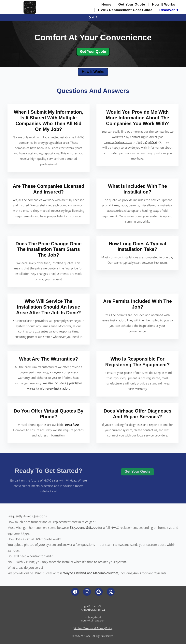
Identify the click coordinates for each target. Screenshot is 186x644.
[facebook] (75, 592)
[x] (111, 592)
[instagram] (87, 592)
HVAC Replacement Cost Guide (125, 10)
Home (106, 4)
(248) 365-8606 (147, 142)
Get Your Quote (132, 4)
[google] (99, 592)
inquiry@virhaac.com (118, 142)
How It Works (164, 4)
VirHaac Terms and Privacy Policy (93, 628)
